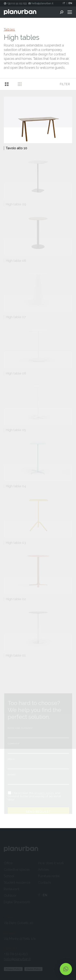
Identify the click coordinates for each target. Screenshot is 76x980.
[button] (66, 969)
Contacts (45, 883)
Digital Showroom (17, 902)
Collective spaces (17, 870)
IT (64, 3)
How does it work (51, 863)
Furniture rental (49, 876)
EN (70, 3)
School (9, 876)
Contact (11, 948)
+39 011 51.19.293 (16, 954)
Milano (10, 933)
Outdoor (10, 896)
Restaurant (12, 889)
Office (8, 863)
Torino (9, 918)
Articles (44, 870)
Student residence (17, 883)
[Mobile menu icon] (70, 12)
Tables (10, 30)
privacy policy (44, 793)
